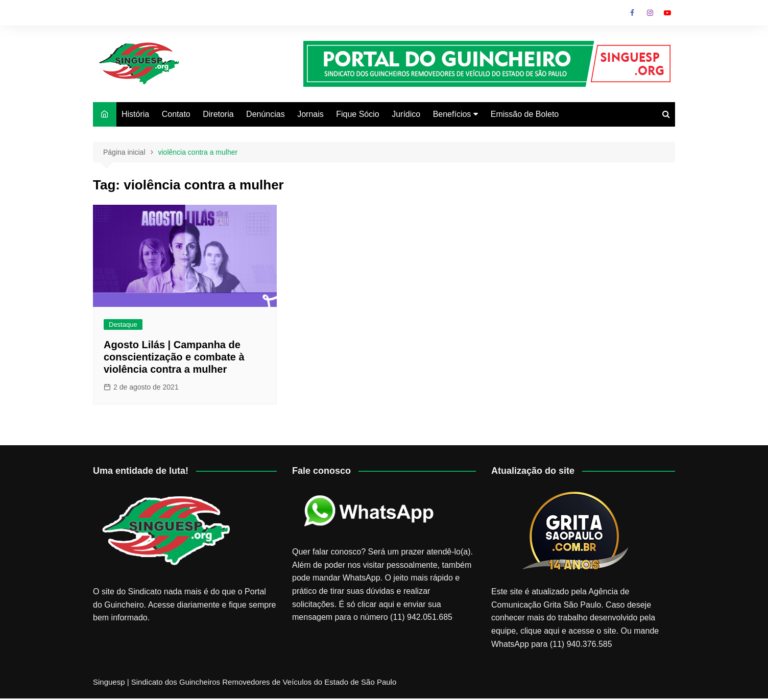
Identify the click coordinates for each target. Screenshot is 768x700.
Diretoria (218, 114)
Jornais (310, 114)
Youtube (667, 13)
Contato (176, 114)
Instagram (650, 13)
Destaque (123, 324)
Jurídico (406, 114)
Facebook (632, 13)
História (135, 114)
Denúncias (266, 114)
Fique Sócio (358, 114)
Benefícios (452, 114)
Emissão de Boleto (525, 114)
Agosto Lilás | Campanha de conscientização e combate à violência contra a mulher (174, 357)
